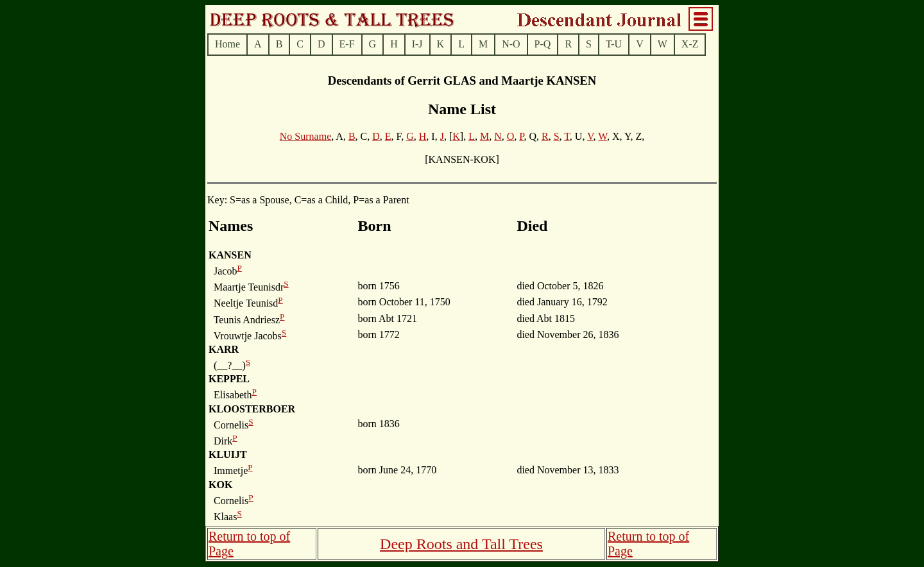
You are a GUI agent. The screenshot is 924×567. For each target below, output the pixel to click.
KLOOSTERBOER (252, 409)
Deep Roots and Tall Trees (461, 544)
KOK (220, 485)
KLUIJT (228, 454)
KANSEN (230, 255)
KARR (224, 349)
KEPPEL (229, 379)
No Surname (305, 136)
